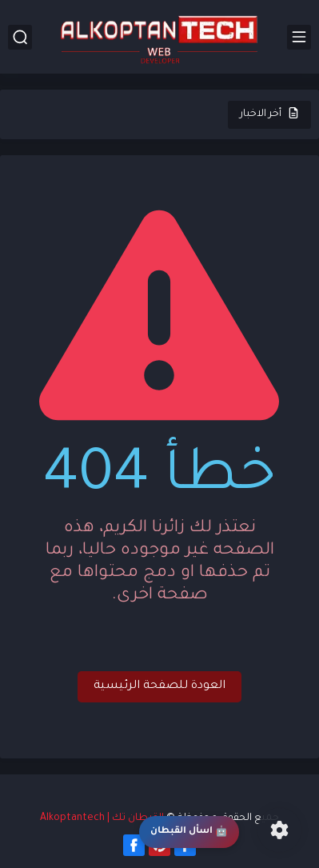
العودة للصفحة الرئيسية (159, 686)
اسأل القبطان (189, 832)
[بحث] (20, 37)
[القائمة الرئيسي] (299, 37)
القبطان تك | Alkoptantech (102, 818)
